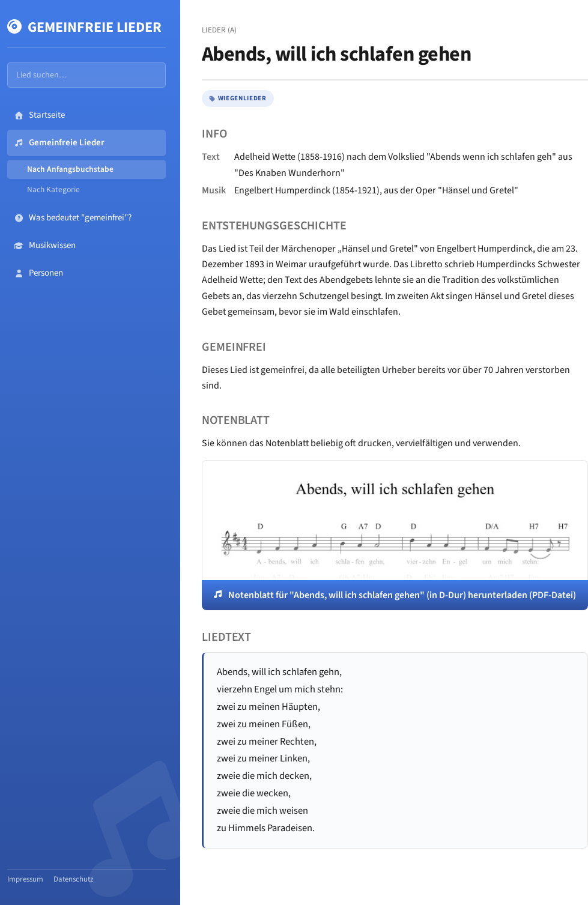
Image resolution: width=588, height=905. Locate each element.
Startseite (40, 115)
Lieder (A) (220, 30)
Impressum (25, 879)
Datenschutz (74, 879)
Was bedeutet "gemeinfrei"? (73, 218)
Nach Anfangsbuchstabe (70, 169)
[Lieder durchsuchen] (86, 75)
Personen (39, 273)
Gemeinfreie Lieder (84, 27)
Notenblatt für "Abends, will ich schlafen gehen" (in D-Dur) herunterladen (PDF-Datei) (402, 595)
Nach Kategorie (53, 189)
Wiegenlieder (238, 98)
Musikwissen (45, 245)
